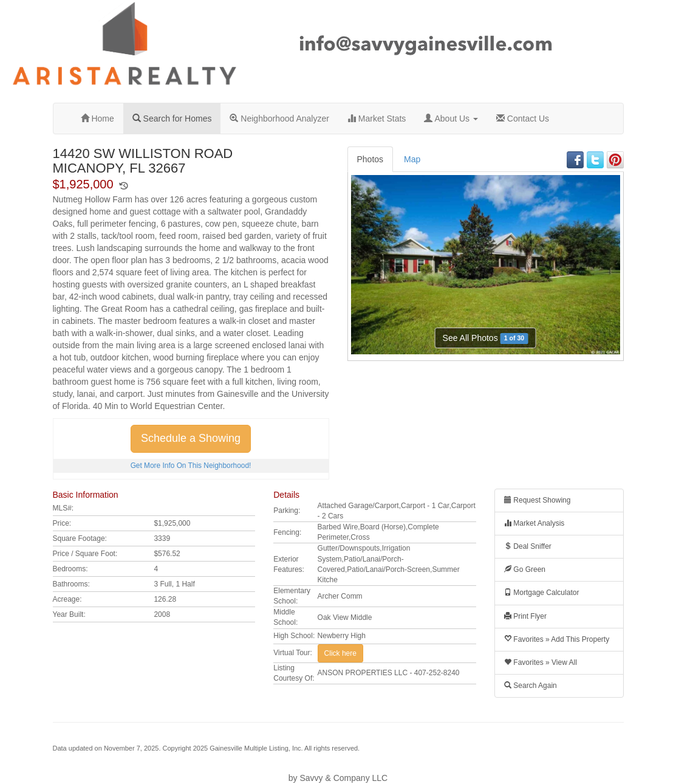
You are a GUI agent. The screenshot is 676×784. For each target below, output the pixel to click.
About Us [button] (451, 119)
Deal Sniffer (528, 546)
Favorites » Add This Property (557, 639)
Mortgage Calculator (541, 593)
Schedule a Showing (191, 438)
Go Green (525, 569)
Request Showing (537, 500)
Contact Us (523, 119)
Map (412, 159)
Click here (340, 653)
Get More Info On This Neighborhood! (191, 466)
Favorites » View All (541, 662)
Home (97, 119)
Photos (370, 159)
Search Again (531, 686)
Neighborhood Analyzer (279, 119)
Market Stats (377, 119)
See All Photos (486, 338)
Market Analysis (534, 523)
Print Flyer (525, 616)
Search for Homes (172, 119)
